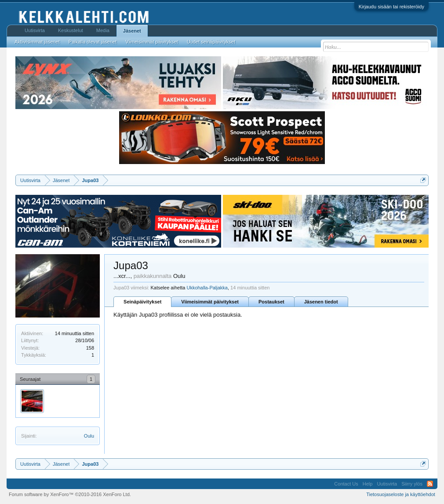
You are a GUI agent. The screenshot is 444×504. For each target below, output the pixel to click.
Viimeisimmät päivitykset (210, 302)
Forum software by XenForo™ (70, 494)
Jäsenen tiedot (321, 302)
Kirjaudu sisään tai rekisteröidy (391, 7)
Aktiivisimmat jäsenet (37, 42)
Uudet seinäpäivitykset (211, 42)
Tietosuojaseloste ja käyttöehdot (401, 494)
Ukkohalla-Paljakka (207, 288)
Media (103, 30)
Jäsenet (132, 31)
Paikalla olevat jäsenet (93, 42)
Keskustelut (71, 30)
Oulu (89, 436)
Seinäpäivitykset (142, 302)
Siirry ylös (412, 484)
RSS (430, 484)
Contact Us (346, 484)
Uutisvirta (35, 30)
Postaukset (271, 302)
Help (368, 484)
